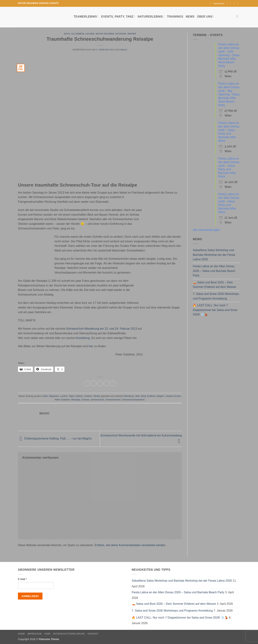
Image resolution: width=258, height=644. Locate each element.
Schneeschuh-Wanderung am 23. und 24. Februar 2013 (102, 329)
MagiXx (161, 396)
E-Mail (22, 579)
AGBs (47, 634)
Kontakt (93, 634)
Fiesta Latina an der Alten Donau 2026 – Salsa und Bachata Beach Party (214, 271)
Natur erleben (105, 34)
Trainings (175, 17)
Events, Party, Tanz (118, 16)
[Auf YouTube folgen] (238, 3)
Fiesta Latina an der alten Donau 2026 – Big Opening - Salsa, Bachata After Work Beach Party (229, 94)
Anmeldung (83, 338)
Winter (132, 34)
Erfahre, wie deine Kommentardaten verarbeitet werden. (130, 545)
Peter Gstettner (62, 400)
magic (124, 50)
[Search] (238, 16)
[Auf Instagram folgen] (231, 3)
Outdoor (121, 34)
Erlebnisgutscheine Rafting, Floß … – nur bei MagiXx (55, 439)
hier (91, 346)
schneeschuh (97, 400)
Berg (143, 396)
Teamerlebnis (86, 16)
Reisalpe (76, 400)
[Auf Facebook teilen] (87, 383)
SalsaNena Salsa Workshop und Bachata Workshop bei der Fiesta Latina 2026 (214, 255)
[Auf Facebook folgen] (228, 3)
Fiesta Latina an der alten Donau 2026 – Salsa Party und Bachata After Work (229, 132)
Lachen (90, 34)
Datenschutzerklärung (69, 634)
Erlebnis (151, 396)
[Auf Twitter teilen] (94, 383)
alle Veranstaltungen (206, 230)
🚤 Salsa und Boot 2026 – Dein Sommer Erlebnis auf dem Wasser (215, 285)
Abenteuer (129, 396)
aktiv (138, 396)
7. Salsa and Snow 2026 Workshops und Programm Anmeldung (216, 296)
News (190, 17)
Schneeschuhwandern (133, 400)
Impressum (35, 634)
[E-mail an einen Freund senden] (100, 383)
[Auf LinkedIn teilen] (113, 383)
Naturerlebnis (151, 16)
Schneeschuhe (113, 400)
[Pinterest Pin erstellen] (107, 383)
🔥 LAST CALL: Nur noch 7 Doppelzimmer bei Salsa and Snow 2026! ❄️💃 (215, 310)
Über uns (206, 16)
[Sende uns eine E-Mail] (235, 3)
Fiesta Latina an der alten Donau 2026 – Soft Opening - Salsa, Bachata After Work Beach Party (229, 55)
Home (21, 634)
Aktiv (67, 34)
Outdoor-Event (173, 396)
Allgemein (78, 34)
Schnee (85, 400)
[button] (217, 3)
